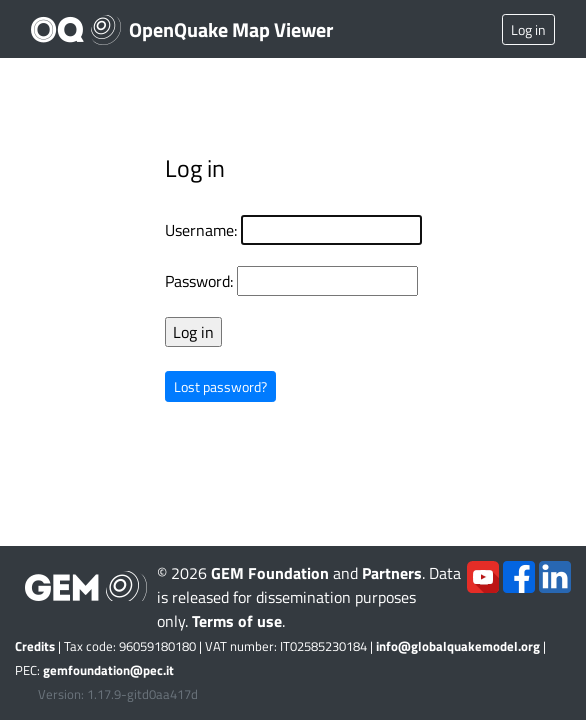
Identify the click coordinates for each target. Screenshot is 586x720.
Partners (392, 573)
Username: (201, 230)
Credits (35, 646)
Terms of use (237, 621)
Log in (528, 29)
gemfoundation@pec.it (108, 670)
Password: (199, 281)
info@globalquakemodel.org (458, 646)
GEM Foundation (270, 573)
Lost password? (220, 386)
